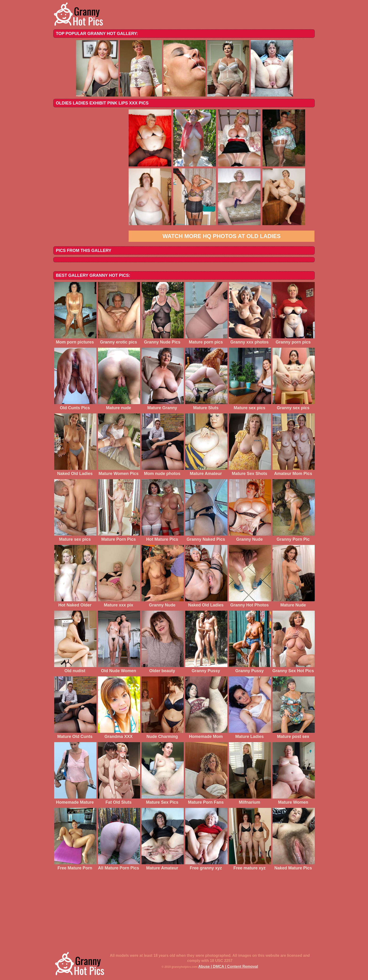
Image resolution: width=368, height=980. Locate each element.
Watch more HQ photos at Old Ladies (221, 236)
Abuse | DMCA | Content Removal (228, 966)
